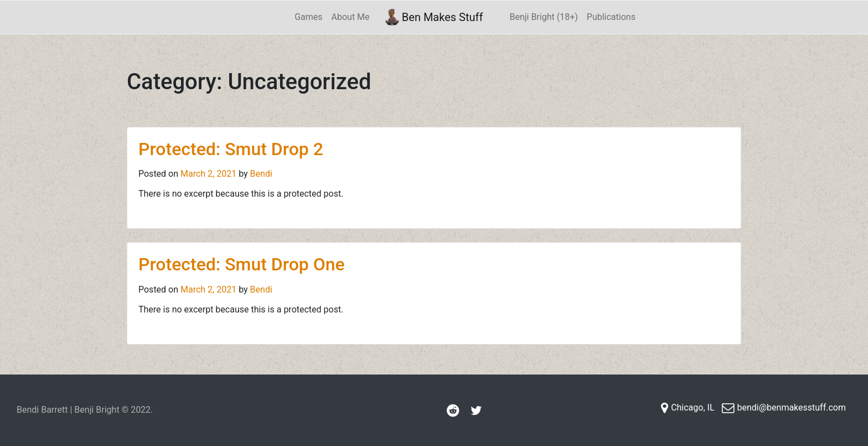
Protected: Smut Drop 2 (231, 149)
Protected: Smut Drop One (242, 264)
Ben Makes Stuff (434, 17)
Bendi (261, 174)
